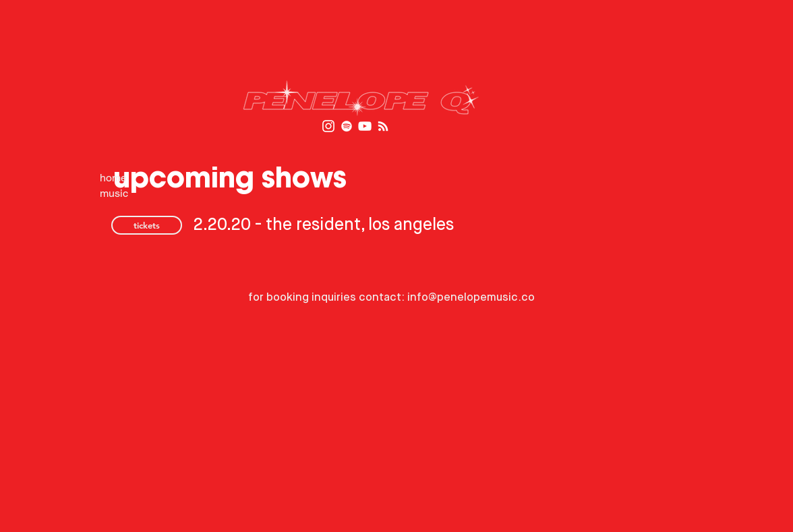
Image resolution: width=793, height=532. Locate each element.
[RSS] (383, 126)
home (113, 178)
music (114, 193)
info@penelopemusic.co (471, 298)
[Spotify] (347, 126)
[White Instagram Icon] (328, 126)
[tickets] (147, 225)
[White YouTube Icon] (365, 126)
